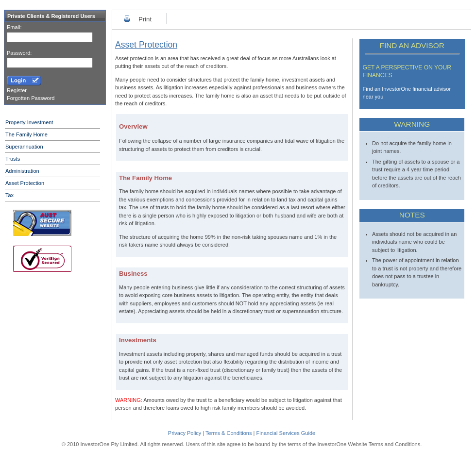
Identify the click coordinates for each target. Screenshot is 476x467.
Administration (22, 171)
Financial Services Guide (286, 433)
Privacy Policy (185, 433)
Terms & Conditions (229, 433)
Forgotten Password (31, 98)
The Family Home (26, 134)
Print (145, 19)
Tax (9, 195)
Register (17, 90)
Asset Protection (25, 183)
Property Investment (29, 122)
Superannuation (24, 147)
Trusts (13, 159)
